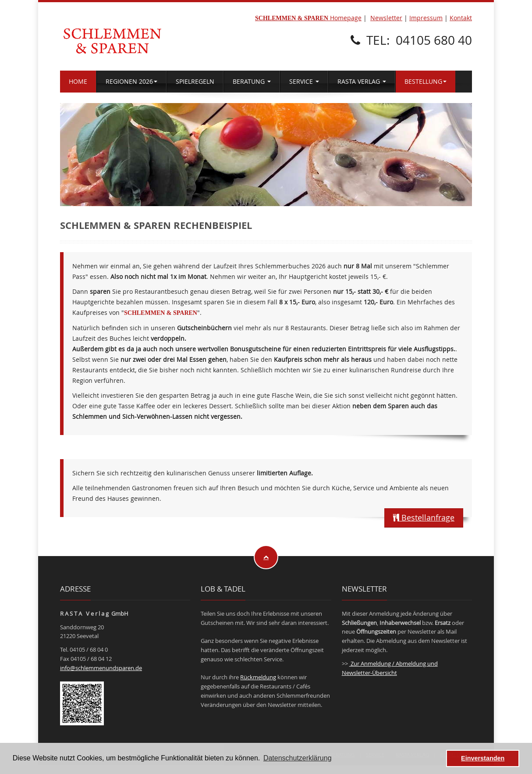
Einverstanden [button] (483, 758)
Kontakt (461, 18)
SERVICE (304, 81)
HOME (78, 81)
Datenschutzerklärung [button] (298, 758)
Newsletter (386, 18)
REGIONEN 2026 (131, 81)
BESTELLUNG (426, 81)
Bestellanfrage (424, 518)
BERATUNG (252, 81)
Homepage (308, 18)
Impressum (426, 18)
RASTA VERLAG (362, 81)
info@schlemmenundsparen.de (101, 668)
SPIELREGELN (195, 81)
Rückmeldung (258, 677)
